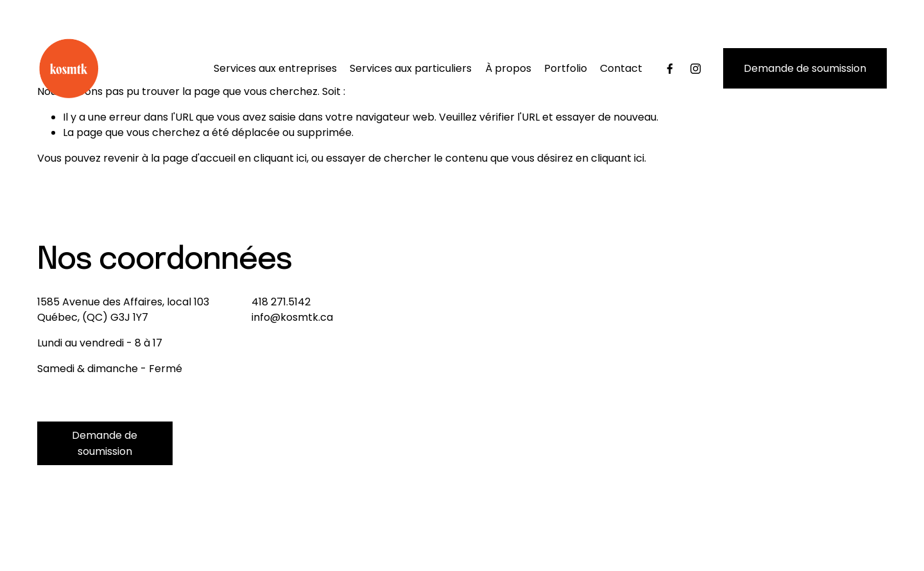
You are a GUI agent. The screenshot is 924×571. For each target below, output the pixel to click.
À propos (508, 68)
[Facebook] (670, 69)
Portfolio (566, 68)
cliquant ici (280, 158)
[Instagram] (696, 69)
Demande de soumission (805, 68)
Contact (621, 68)
